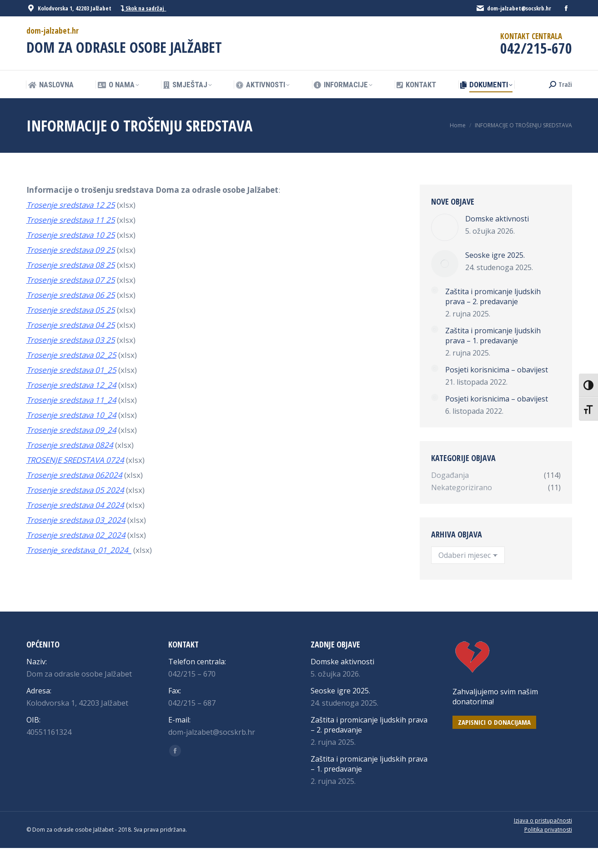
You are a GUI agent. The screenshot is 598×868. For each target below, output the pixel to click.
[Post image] (445, 227)
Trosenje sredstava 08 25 (71, 265)
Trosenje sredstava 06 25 (71, 295)
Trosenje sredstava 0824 (70, 445)
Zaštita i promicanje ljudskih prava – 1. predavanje (493, 336)
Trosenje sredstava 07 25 (71, 280)
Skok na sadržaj (143, 8)
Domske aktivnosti (497, 219)
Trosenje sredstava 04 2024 (75, 505)
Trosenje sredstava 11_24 (71, 400)
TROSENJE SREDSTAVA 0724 (75, 460)
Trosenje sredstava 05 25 (71, 310)
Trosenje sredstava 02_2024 (76, 535)
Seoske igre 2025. (495, 255)
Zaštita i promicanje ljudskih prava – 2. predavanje (493, 296)
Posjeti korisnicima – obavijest (497, 370)
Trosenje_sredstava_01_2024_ (79, 550)
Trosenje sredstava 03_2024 (76, 520)
